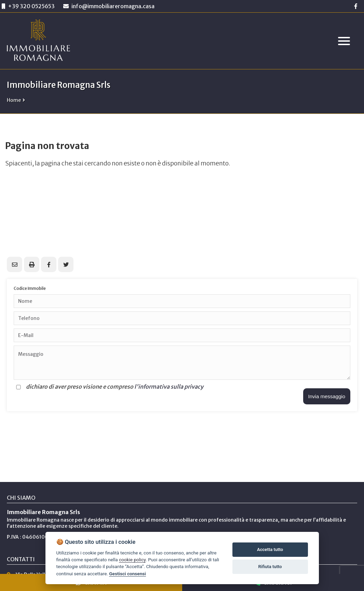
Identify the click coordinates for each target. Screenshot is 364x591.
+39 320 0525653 (31, 6)
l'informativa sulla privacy (169, 387)
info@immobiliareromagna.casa (109, 6)
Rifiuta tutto (270, 567)
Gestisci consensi (127, 574)
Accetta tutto (270, 549)
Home (14, 100)
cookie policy (132, 560)
